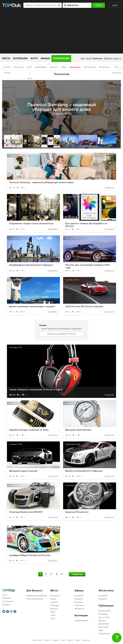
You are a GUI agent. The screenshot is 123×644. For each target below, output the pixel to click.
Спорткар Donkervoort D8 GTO (26, 512)
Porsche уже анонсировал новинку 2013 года (87, 266)
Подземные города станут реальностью (31, 223)
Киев (64, 640)
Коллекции (20, 58)
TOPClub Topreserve (35, 599)
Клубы (53, 599)
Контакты (6, 605)
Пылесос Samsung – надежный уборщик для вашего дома (41, 182)
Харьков (56, 640)
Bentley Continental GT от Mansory (84, 471)
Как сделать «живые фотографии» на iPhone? (86, 225)
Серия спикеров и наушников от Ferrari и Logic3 (36, 390)
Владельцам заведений (37, 596)
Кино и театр (30, 68)
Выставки (79, 602)
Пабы (53, 615)
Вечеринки (104, 67)
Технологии (109, 188)
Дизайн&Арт (41, 67)
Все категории (117, 68)
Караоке (54, 602)
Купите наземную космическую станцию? (32, 307)
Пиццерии (55, 605)
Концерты (79, 599)
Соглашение (8, 601)
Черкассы (86, 640)
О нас (5, 595)
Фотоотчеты (106, 591)
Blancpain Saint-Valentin (78, 430)
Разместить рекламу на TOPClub (61, 334)
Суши (53, 618)
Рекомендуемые (82, 621)
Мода (64, 67)
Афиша (45, 58)
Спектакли (79, 605)
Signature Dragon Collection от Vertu (29, 430)
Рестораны (19, 67)
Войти (115, 5)
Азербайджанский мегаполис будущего (31, 265)
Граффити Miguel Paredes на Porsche (30, 555)
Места (6, 58)
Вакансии (6, 598)
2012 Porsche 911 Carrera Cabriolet (84, 307)
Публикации (61, 58)
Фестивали (79, 609)
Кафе (53, 612)
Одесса (47, 640)
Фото (34, 58)
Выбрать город (111, 58)
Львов (78, 640)
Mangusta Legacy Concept (23, 471)
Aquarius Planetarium (77, 512)
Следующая (77, 574)
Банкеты (54, 609)
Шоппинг (54, 67)
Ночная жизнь (7, 68)
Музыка (102, 621)
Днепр (70, 640)
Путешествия (90, 67)
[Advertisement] (61, 33)
